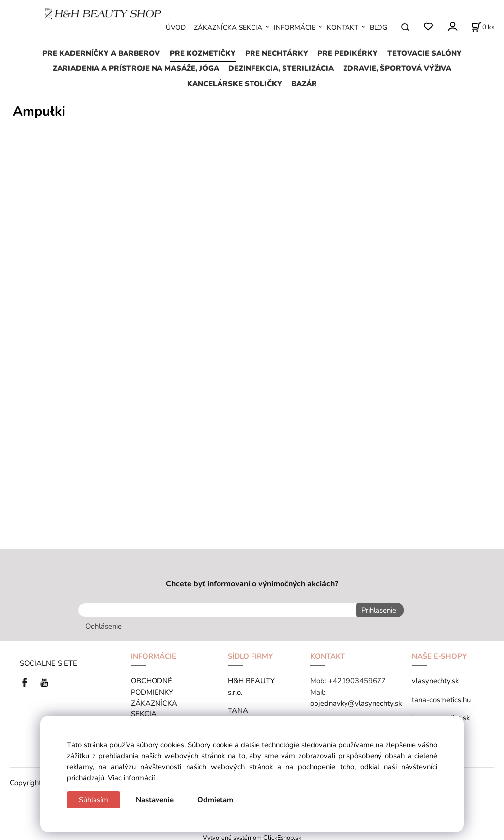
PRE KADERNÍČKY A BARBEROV (101, 53)
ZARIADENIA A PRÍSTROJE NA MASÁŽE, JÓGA (136, 68)
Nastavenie (155, 800)
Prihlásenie (376, 610)
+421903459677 (357, 679)
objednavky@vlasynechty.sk (356, 701)
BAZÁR (304, 84)
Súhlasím (94, 800)
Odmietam (215, 800)
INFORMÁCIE (295, 27)
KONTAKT (343, 27)
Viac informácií (131, 778)
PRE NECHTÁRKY (277, 53)
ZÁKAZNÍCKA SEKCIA (228, 27)
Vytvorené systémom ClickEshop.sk (252, 835)
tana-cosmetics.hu (441, 697)
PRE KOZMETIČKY (203, 53)
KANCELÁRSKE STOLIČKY (235, 84)
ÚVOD (176, 27)
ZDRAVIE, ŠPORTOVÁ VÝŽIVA (397, 68)
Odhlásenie (103, 624)
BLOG (378, 27)
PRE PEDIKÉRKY (347, 53)
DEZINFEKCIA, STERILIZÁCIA (281, 68)
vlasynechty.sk (435, 679)
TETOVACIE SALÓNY (425, 53)
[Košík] (483, 27)
